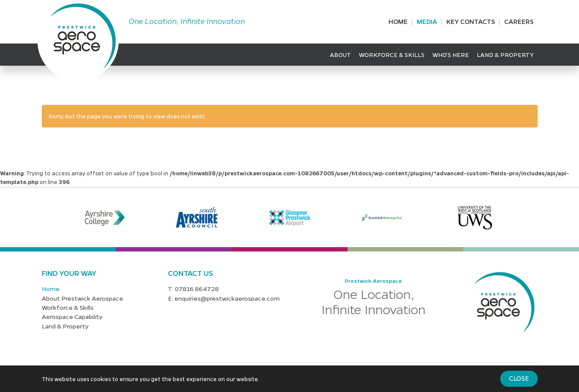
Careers (519, 21)
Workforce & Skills (392, 54)
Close (519, 378)
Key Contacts (471, 21)
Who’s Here (451, 54)
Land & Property (505, 54)
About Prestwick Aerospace (82, 298)
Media (427, 21)
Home (398, 21)
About (340, 54)
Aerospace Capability (72, 316)
